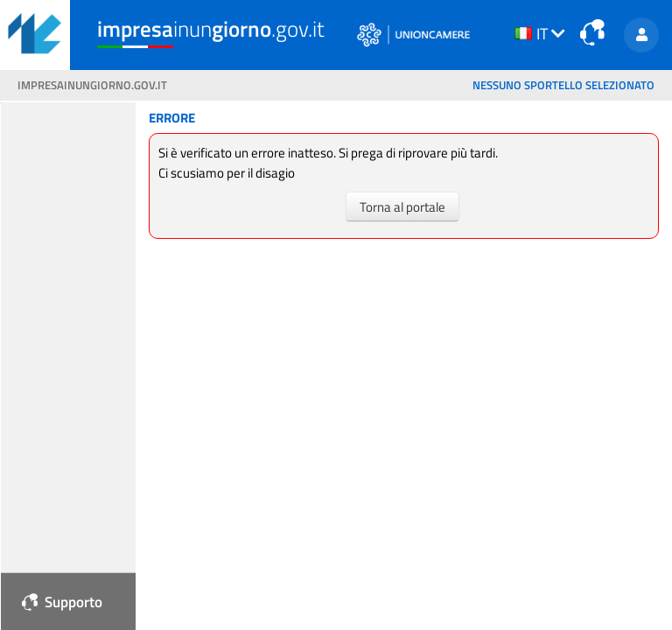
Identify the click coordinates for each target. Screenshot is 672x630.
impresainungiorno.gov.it (92, 85)
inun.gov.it (211, 29)
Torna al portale (402, 206)
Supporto (62, 602)
